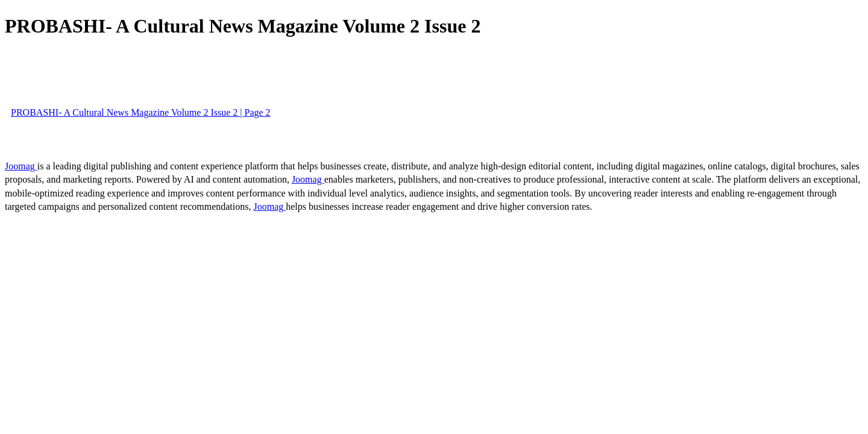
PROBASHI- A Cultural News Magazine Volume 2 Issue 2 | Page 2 (141, 112)
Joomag (21, 166)
